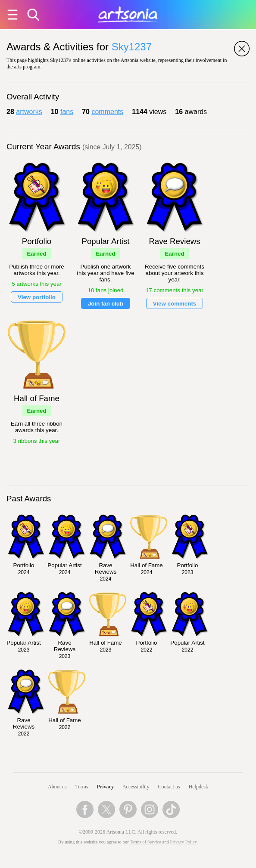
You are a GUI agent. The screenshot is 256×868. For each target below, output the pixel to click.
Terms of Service (145, 842)
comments (107, 112)
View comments (175, 304)
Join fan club (106, 304)
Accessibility (136, 787)
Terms (82, 787)
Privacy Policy (184, 842)
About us (57, 787)
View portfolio (37, 297)
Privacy (105, 787)
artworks (29, 112)
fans (67, 112)
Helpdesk (198, 787)
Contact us (169, 787)
